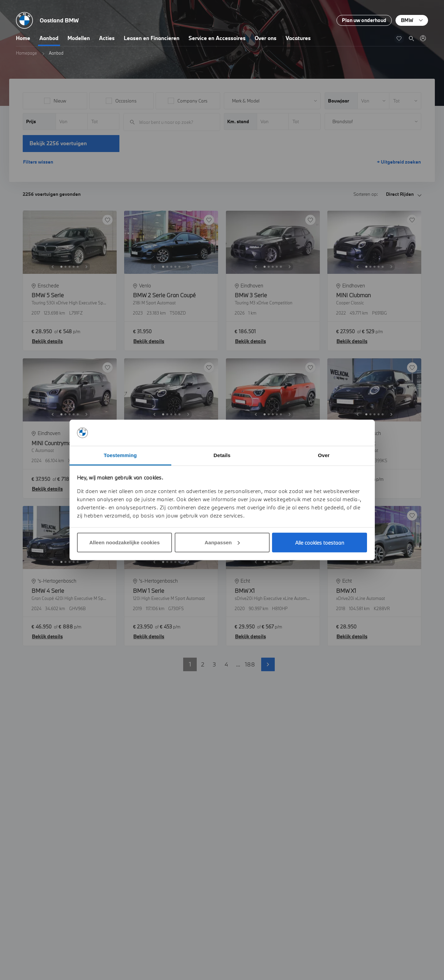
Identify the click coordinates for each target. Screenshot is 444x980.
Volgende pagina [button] (268, 664)
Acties (107, 38)
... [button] (238, 664)
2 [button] (203, 664)
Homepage (26, 53)
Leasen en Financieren (152, 38)
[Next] (86, 267)
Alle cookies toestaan (320, 543)
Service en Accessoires (217, 38)
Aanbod (49, 38)
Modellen (79, 38)
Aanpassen (222, 542)
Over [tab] (324, 455)
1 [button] (190, 664)
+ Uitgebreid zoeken (399, 162)
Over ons (266, 38)
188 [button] (250, 664)
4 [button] (226, 664)
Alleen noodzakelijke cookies (124, 542)
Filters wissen (38, 162)
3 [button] (214, 664)
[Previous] (53, 267)
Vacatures (298, 38)
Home (23, 38)
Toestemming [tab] (120, 455)
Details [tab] (222, 455)
